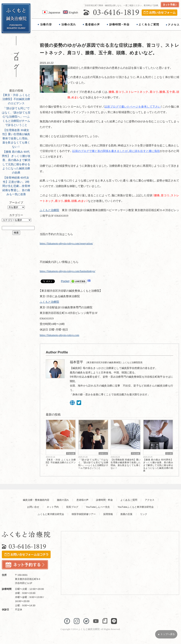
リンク (144, 514)
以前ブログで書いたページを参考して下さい (133, 107)
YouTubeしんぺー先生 (98, 507)
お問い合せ (33, 507)
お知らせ (103, 454)
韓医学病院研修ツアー (84, 514)
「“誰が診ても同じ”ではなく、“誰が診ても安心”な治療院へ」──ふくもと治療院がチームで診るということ (16, 117)
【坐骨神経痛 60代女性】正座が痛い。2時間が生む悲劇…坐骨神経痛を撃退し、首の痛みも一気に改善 (16, 186)
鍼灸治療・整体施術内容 (36, 500)
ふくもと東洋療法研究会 (51, 514)
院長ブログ (72, 507)
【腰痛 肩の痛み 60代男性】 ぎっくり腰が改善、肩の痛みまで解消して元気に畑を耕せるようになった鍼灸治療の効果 (158, 465)
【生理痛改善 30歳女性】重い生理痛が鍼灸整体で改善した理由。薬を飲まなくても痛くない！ (16, 138)
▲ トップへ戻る (166, 634)
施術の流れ (63, 500)
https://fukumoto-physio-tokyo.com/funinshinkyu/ (68, 271)
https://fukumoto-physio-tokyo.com (59, 335)
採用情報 (108, 514)
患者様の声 (82, 500)
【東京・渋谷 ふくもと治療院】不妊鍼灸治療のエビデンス (16, 99)
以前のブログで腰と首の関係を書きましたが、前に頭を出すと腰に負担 (116, 151)
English (70, 12)
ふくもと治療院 (49, 210)
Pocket (65, 281)
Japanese (51, 12)
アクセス (150, 500)
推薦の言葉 (126, 514)
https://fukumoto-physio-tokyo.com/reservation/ (66, 243)
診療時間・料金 (104, 500)
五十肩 (169, 454)
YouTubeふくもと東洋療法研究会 (136, 507)
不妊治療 (71, 454)
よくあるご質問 (129, 500)
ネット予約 (53, 507)
